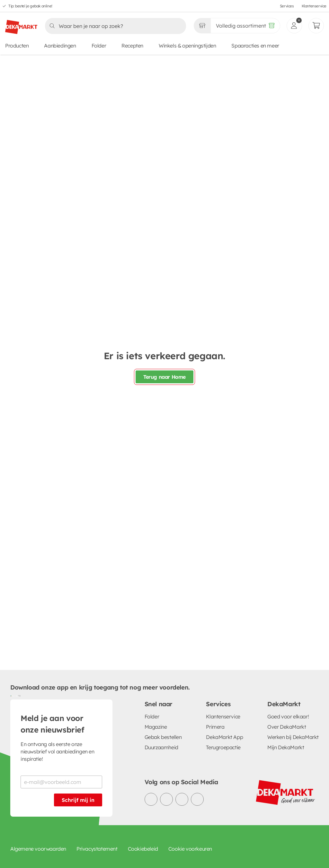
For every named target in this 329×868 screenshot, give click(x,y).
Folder (99, 46)
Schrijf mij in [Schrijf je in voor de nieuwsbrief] (78, 800)
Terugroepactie (223, 747)
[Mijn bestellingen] (316, 26)
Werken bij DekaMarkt (293, 737)
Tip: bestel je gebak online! (30, 6)
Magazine (156, 727)
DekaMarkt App (224, 737)
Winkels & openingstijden (187, 46)
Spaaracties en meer (255, 46)
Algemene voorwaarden (38, 849)
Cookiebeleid (143, 849)
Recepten (132, 46)
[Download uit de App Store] (18, 696)
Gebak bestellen (163, 737)
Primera (215, 727)
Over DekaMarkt (287, 727)
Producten (17, 46)
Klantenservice (314, 6)
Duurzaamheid (161, 747)
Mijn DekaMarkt (286, 747)
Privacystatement (97, 849)
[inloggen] (294, 26)
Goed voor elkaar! (288, 716)
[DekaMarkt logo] (21, 24)
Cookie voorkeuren (190, 849)
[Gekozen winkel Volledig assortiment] (202, 26)
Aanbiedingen (60, 46)
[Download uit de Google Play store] (13, 696)
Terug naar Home (164, 377)
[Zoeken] (114, 26)
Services (287, 6)
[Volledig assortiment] (245, 26)
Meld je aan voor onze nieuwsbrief (52, 724)
